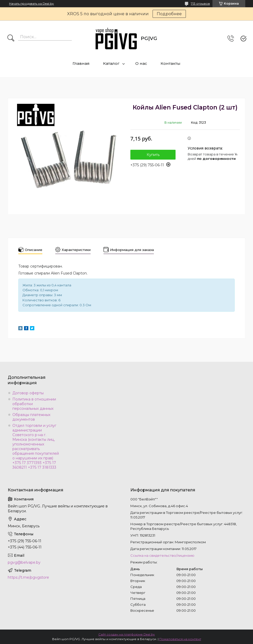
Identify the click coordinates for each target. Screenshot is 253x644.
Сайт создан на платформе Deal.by (127, 634)
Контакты (171, 63)
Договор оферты (28, 393)
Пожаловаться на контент (180, 639)
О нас (141, 63)
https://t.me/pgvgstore (28, 577)
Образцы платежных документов (31, 417)
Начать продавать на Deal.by (31, 4)
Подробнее (169, 14)
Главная (81, 63)
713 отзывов (200, 3)
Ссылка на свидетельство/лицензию (162, 555)
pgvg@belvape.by (24, 562)
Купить (153, 155)
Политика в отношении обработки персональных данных (34, 404)
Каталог (111, 63)
